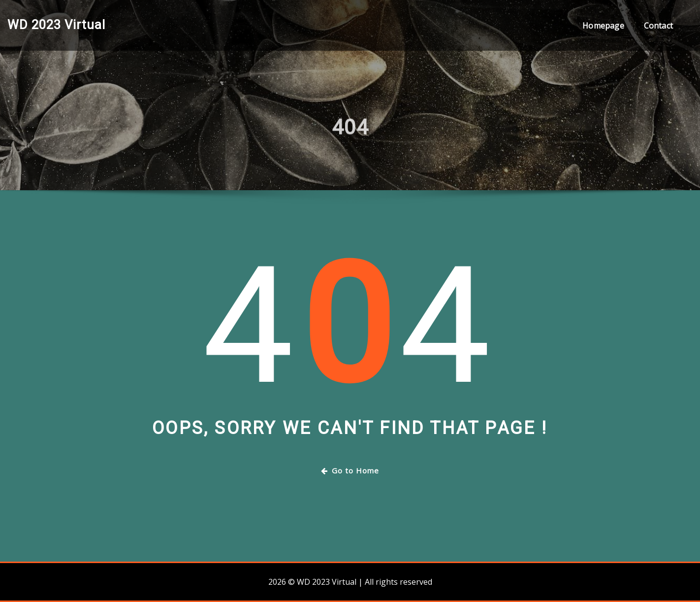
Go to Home (350, 470)
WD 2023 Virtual (56, 25)
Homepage (603, 26)
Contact (658, 26)
